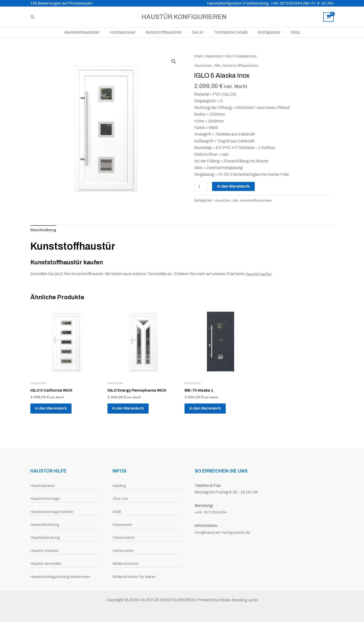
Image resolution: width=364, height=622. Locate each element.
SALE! (198, 32)
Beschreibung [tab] (44, 231)
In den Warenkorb (234, 186)
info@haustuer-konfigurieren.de (223, 532)
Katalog (120, 486)
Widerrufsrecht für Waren (135, 577)
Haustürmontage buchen (52, 512)
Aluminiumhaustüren (88, 32)
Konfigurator (265, 32)
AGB (117, 512)
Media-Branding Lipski (239, 600)
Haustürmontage (46, 498)
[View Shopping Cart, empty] (328, 17)
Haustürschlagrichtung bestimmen (61, 577)
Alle (218, 65)
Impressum (122, 524)
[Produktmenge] (201, 187)
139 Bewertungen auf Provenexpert (62, 3)
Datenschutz (124, 537)
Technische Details (229, 32)
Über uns (120, 498)
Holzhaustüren (127, 32)
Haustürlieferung (45, 524)
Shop (289, 32)
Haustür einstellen (46, 563)
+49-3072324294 (211, 512)
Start (199, 56)
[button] (33, 17)
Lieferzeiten (123, 551)
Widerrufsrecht (126, 563)
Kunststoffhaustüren (166, 32)
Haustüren (214, 56)
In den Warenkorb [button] (54, 411)
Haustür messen (45, 551)
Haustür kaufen (259, 275)
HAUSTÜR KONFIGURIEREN (184, 17)
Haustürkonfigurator (224, 3)
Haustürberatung (46, 537)
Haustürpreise (43, 486)
